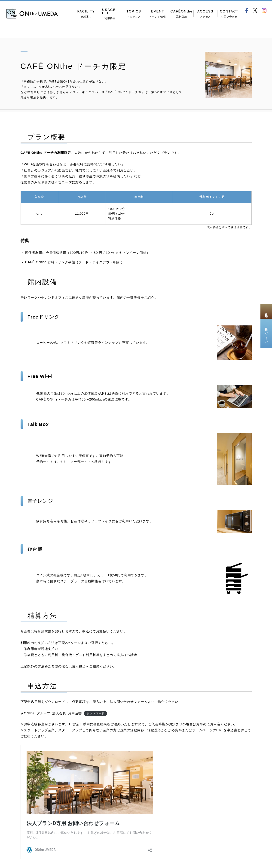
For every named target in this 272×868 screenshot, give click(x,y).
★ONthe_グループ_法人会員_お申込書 (51, 713)
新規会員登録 (266, 311)
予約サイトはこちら (52, 462)
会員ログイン (266, 334)
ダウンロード (95, 713)
